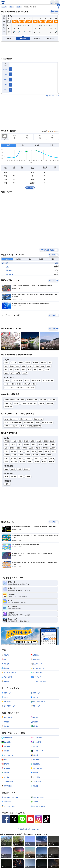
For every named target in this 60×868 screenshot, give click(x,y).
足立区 (31, 448)
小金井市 (7, 455)
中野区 (40, 445)
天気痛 (5, 74)
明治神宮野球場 (29, 423)
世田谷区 (27, 445)
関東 (11, 7)
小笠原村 (7, 484)
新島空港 (16, 403)
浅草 (12, 373)
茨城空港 (41, 403)
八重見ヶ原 (9, 274)
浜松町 (17, 370)
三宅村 (6, 477)
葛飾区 (38, 448)
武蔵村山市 (38, 458)
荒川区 (12, 448)
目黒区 (13, 445)
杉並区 (47, 445)
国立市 (43, 455)
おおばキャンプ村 (17, 381)
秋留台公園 (27, 384)
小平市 (14, 455)
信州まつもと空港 (32, 400)
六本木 (37, 366)
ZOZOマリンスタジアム (11, 426)
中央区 (14, 441)
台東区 (39, 441)
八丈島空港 (43, 400)
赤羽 (18, 366)
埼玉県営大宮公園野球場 (34, 426)
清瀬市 (21, 458)
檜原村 (44, 462)
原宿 (6, 366)
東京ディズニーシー (25, 419)
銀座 (29, 370)
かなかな (7, 381)
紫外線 (5, 69)
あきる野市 (14, 462)
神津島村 (27, 469)
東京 (6, 370)
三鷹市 (21, 451)
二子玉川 (14, 363)
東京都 (19, 7)
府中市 (34, 451)
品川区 (6, 445)
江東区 (52, 441)
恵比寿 (30, 366)
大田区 (20, 445)
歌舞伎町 (43, 363)
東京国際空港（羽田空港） (29, 403)
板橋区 (18, 448)
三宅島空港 (52, 400)
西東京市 (23, 462)
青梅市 (27, 451)
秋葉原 (41, 370)
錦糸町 (25, 373)
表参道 (24, 366)
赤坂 (43, 366)
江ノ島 (23, 426)
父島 (7, 267)
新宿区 (26, 441)
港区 (20, 441)
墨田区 (46, 441)
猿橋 (34, 384)
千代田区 (7, 441)
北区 (6, 448)
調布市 (47, 451)
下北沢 (21, 363)
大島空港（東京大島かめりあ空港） (14, 400)
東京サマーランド (48, 381)
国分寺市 (36, 455)
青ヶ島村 (28, 477)
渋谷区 (34, 445)
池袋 (50, 363)
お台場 (6, 373)
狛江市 (6, 458)
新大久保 (36, 363)
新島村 (20, 469)
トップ (4, 7)
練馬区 (25, 448)
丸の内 (24, 370)
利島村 (13, 469)
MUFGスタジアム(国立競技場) (13, 423)
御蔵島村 (14, 477)
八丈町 (21, 477)
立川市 (6, 451)
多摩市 (45, 458)
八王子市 (53, 448)
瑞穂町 (30, 462)
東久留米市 (29, 458)
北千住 (18, 373)
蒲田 (11, 370)
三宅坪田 (9, 271)
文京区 (33, 441)
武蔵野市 (14, 451)
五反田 (48, 366)
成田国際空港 (8, 407)
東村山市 (28, 455)
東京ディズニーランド (11, 419)
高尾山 (19, 384)
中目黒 (12, 366)
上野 (35, 370)
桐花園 (27, 381)
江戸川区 (45, 448)
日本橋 (47, 370)
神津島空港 (8, 403)
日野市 (21, 455)
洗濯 (5, 90)
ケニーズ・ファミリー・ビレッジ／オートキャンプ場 (19, 387)
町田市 (53, 451)
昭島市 (40, 451)
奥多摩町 (51, 462)
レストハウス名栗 (9, 384)
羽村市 (6, 462)
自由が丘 (28, 363)
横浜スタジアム (38, 419)
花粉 (5, 85)
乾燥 (5, 80)
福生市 (49, 455)
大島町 (6, 469)
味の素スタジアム (47, 423)
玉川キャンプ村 (36, 381)
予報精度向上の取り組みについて (29, 829)
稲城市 (52, 458)
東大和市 (14, 458)
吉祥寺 (6, 363)
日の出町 (37, 462)
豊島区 (53, 445)
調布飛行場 (50, 403)
